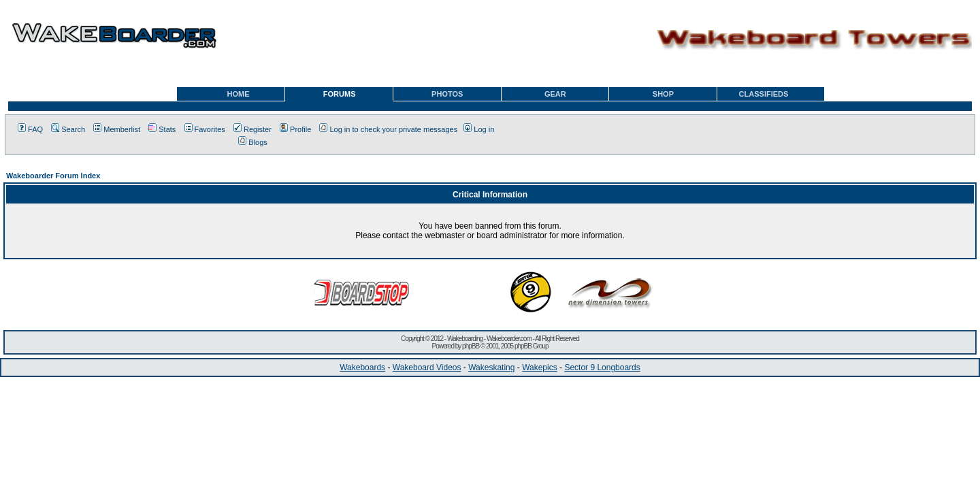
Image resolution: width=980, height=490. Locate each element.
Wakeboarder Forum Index (53, 176)
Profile (295, 129)
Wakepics (540, 367)
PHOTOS (447, 94)
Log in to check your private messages (388, 129)
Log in (479, 129)
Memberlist (117, 129)
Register (252, 129)
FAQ (30, 129)
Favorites (205, 129)
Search (68, 129)
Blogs (253, 142)
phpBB (471, 346)
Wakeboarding (465, 339)
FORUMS (340, 94)
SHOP (663, 94)
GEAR (555, 94)
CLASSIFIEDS (764, 94)
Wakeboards (362, 367)
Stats (162, 129)
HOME (239, 94)
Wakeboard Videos (427, 367)
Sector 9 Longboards (602, 367)
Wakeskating (491, 367)
